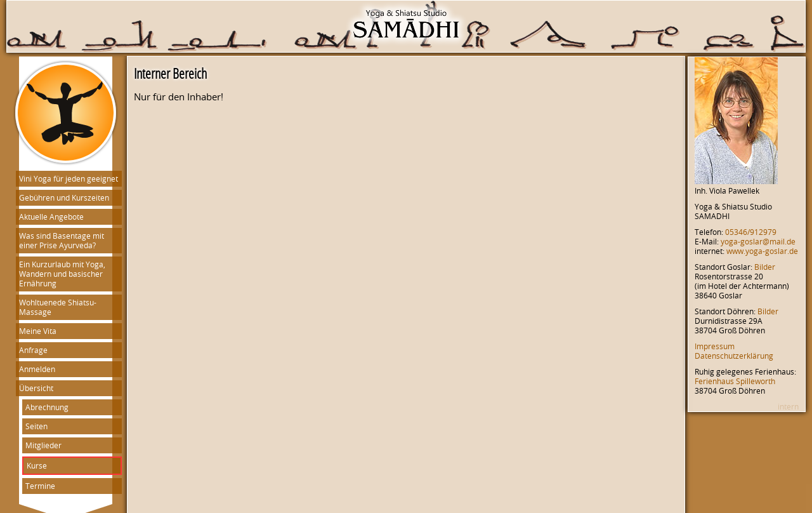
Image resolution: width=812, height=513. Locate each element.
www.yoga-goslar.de (762, 251)
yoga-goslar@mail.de (758, 242)
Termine (40, 486)
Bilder (765, 267)
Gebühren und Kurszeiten (64, 198)
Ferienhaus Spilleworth (735, 381)
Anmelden (37, 369)
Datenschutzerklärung (734, 356)
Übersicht (36, 388)
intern (788, 407)
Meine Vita (38, 331)
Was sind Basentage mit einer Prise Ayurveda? (62, 241)
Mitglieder (43, 445)
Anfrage (33, 350)
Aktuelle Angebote (51, 217)
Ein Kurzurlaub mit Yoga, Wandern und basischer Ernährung (62, 274)
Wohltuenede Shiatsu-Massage (58, 307)
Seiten (36, 426)
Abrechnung (47, 407)
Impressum (715, 346)
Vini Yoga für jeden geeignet (69, 179)
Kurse (37, 466)
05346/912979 (751, 232)
